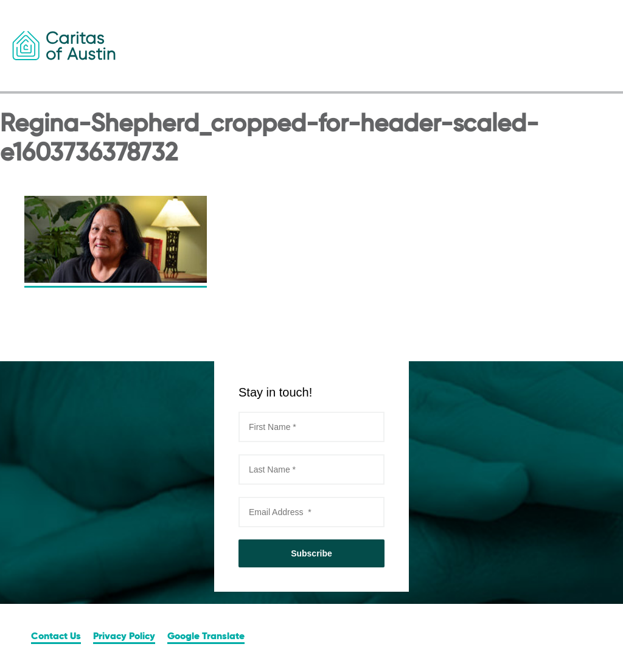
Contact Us (56, 637)
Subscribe (311, 553)
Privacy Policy (124, 637)
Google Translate (206, 637)
